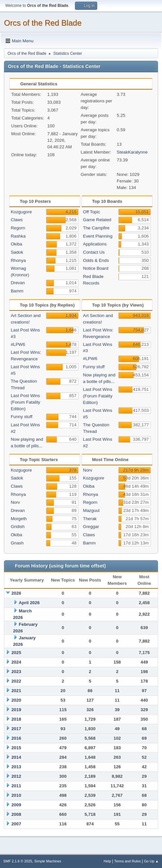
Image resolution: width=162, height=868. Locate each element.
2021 (16, 691)
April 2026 (29, 603)
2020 (16, 700)
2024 (16, 662)
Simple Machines (48, 861)
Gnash (17, 543)
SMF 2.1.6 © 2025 (18, 861)
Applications (95, 244)
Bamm (17, 291)
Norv (15, 502)
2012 (16, 776)
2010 (16, 795)
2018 (16, 719)
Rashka (18, 236)
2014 (16, 757)
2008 (16, 814)
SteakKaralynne (132, 152)
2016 (16, 738)
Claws (17, 220)
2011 (16, 786)
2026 (16, 593)
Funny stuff (22, 417)
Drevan (18, 283)
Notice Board (96, 268)
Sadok (17, 252)
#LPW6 (18, 344)
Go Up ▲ (151, 861)
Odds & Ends (96, 260)
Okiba (17, 244)
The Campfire (96, 228)
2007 (16, 824)
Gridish (18, 527)
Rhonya (18, 260)
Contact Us (94, 252)
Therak (90, 519)
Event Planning (98, 236)
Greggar (91, 527)
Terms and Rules (128, 861)
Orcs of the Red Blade (43, 23)
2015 (16, 748)
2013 (16, 767)
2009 (16, 805)
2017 (16, 729)
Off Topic (92, 212)
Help (107, 861)
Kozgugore (21, 212)
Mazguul (91, 510)
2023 (16, 672)
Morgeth (19, 519)
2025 (16, 653)
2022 (16, 681)
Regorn (18, 228)
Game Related (97, 220)
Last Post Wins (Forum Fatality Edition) (26, 402)
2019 (16, 710)
